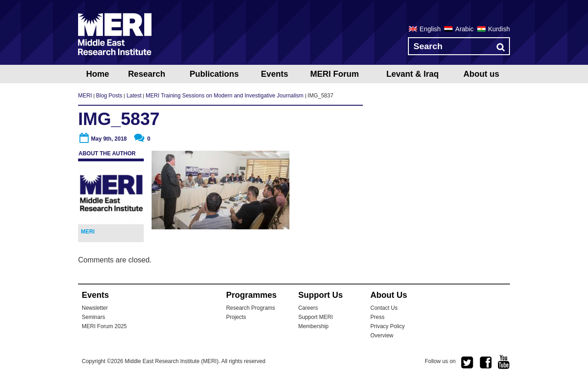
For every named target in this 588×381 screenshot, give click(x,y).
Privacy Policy (387, 326)
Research (147, 74)
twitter (467, 363)
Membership (313, 326)
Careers (308, 308)
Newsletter (95, 308)
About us (481, 74)
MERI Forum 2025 (104, 326)
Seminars (93, 317)
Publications (214, 74)
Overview (382, 336)
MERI (115, 34)
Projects (236, 317)
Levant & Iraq (413, 74)
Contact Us (384, 308)
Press (377, 317)
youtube (504, 362)
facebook (486, 363)
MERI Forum (334, 74)
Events (274, 74)
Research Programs (251, 308)
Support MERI (315, 317)
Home (97, 74)
